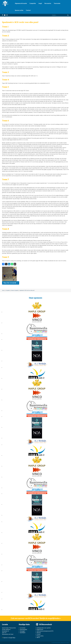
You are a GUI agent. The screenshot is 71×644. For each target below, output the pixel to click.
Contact (28, 10)
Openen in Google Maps (9, 638)
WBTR (38, 637)
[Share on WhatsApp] (12, 264)
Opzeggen (22, 631)
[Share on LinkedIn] (9, 264)
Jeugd (40, 3)
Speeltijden (23, 633)
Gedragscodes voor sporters (44, 628)
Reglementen (40, 629)
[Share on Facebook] (3, 264)
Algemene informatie (21, 3)
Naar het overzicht (10, 283)
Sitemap (39, 633)
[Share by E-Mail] (15, 264)
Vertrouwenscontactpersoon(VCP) (45, 631)
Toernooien (57, 3)
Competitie (33, 3)
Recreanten (48, 3)
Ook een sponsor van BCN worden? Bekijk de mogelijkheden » (36, 618)
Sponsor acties (19, 10)
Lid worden (23, 628)
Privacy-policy (40, 636)
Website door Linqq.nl (65, 643)
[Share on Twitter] (6, 264)
